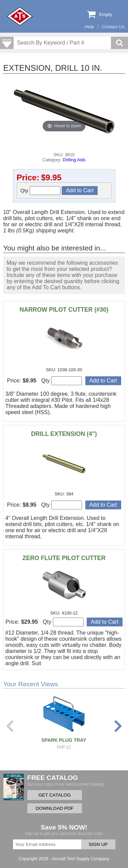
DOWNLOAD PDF (54, 808)
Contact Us (113, 27)
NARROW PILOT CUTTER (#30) (64, 310)
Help (89, 27)
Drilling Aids (74, 160)
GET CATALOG (55, 795)
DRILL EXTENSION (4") (64, 434)
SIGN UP (98, 844)
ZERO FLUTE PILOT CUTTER (64, 558)
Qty (41, 191)
